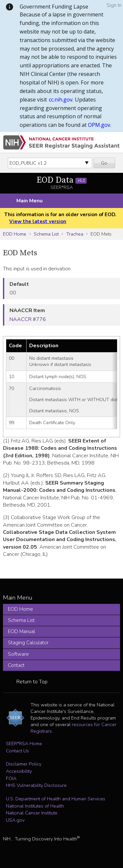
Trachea (75, 234)
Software (18, 654)
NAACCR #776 (28, 319)
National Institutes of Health (35, 806)
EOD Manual (21, 631)
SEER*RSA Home (24, 743)
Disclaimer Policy (24, 764)
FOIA (11, 778)
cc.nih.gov (61, 100)
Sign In (114, 5)
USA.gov (15, 820)
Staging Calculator (28, 643)
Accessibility (19, 771)
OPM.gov (99, 125)
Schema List (46, 234)
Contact (16, 665)
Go (104, 163)
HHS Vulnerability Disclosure (36, 785)
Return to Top (32, 682)
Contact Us (17, 751)
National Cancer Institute (32, 813)
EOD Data (61, 180)
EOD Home (15, 234)
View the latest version (38, 221)
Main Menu (30, 201)
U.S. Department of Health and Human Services (56, 799)
